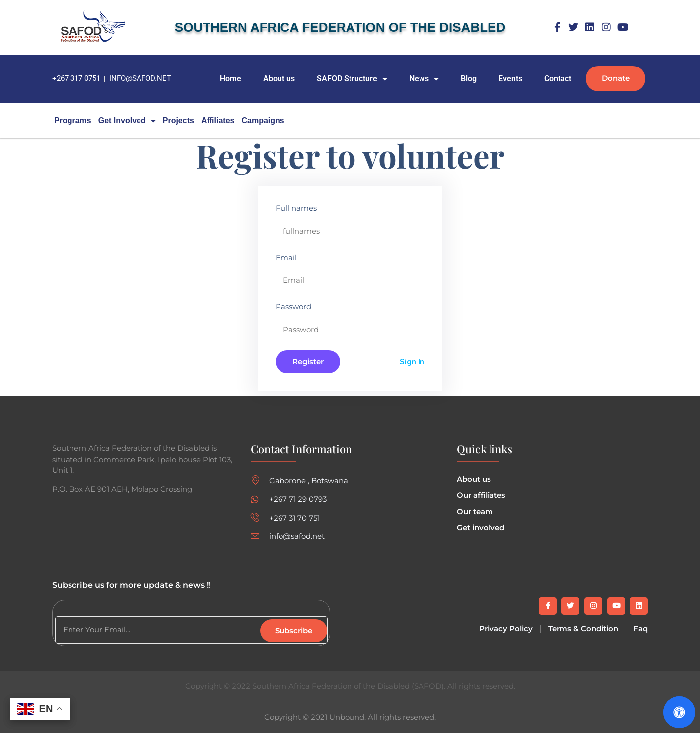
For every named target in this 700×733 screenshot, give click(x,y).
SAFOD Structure (352, 79)
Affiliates (218, 120)
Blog (469, 79)
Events (510, 79)
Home (231, 79)
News (424, 79)
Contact (558, 79)
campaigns (263, 120)
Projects (178, 120)
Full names (296, 208)
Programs (73, 120)
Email (286, 257)
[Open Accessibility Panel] (679, 712)
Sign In (412, 362)
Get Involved (127, 121)
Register (308, 362)
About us (279, 79)
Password (293, 306)
